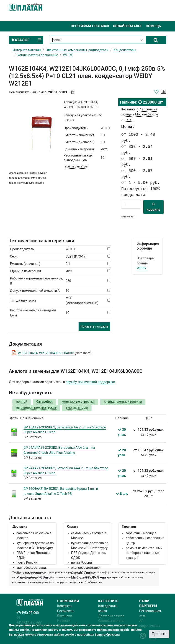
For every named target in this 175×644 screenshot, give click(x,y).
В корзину (153, 207)
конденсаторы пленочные (38, 55)
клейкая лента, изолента (123, 402)
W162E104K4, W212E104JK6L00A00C (46, 353)
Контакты (65, 606)
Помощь (153, 26)
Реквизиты (66, 611)
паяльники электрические (36, 408)
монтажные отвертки (78, 402)
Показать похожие (94, 326)
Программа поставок (90, 26)
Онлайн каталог (128, 26)
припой (22, 402)
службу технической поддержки (90, 382)
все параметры (76, 166)
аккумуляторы (77, 408)
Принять (159, 634)
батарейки (45, 402)
